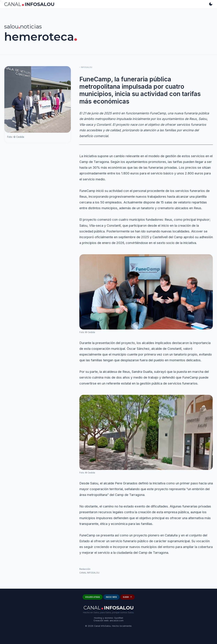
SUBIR (127, 597)
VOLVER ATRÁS (93, 597)
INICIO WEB (111, 597)
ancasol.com (117, 621)
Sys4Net (119, 618)
